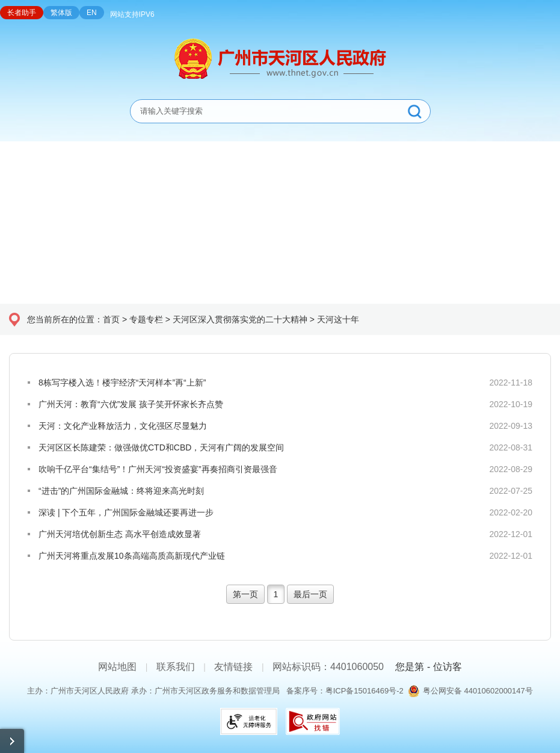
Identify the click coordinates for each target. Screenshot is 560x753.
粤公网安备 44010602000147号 (478, 691)
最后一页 (310, 594)
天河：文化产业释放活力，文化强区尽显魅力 (123, 426)
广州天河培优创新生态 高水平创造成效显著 (120, 534)
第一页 (245, 594)
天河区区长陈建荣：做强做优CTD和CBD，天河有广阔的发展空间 (161, 447)
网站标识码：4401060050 (328, 667)
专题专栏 (146, 319)
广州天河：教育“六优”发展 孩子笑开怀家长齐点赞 (131, 404)
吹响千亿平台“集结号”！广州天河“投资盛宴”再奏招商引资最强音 (158, 469)
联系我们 (176, 667)
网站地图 (117, 667)
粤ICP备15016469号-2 (365, 691)
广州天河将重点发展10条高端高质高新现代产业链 (132, 556)
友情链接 (233, 667)
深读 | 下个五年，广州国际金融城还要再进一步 (126, 512)
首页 (111, 319)
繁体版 (61, 13)
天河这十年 (338, 319)
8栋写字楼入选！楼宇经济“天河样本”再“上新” (122, 383)
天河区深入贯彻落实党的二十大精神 (240, 319)
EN (92, 13)
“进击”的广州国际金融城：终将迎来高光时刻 (121, 491)
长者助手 (22, 13)
